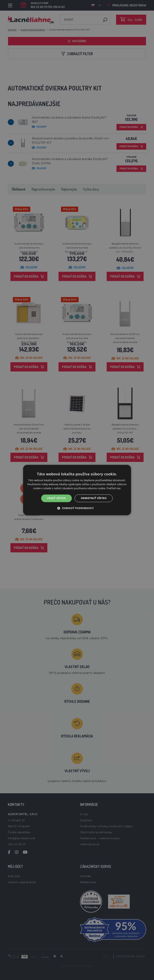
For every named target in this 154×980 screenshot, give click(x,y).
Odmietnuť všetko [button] (94, 498)
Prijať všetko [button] (57, 498)
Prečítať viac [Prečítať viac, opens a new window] (114, 488)
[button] (77, 508)
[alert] (77, 490)
